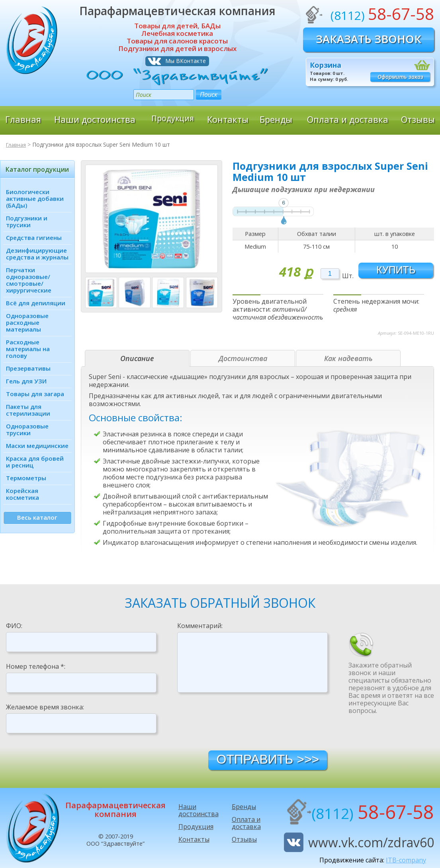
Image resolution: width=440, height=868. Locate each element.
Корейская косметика (22, 494)
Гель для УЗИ (26, 381)
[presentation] (238, 721)
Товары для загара (35, 394)
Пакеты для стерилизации (28, 410)
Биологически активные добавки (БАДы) (35, 198)
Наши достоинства (95, 119)
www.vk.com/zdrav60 (371, 842)
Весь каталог (37, 517)
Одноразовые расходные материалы (27, 322)
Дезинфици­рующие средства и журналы (37, 254)
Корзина (326, 65)
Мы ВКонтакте (186, 61)
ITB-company (406, 860)
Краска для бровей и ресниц (35, 462)
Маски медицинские (37, 446)
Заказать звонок (369, 39)
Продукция (173, 119)
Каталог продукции (37, 169)
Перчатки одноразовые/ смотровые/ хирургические (29, 280)
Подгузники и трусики (27, 221)
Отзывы (418, 119)
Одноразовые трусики (27, 429)
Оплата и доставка (348, 119)
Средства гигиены (34, 238)
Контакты (228, 119)
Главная (23, 119)
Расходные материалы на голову (28, 349)
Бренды (276, 119)
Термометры (26, 478)
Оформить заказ (400, 77)
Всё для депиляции (36, 303)
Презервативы (28, 368)
